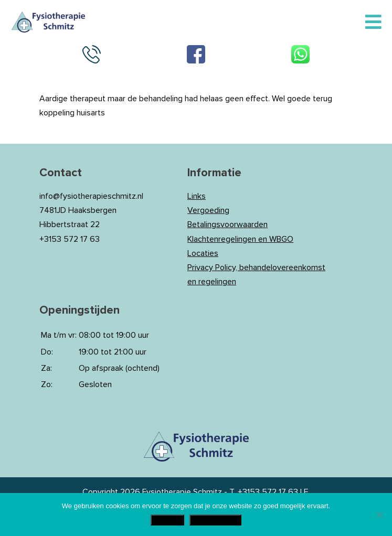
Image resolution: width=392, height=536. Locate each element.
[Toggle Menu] (373, 23)
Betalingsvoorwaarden (227, 224)
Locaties (203, 253)
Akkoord (168, 520)
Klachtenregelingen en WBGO (240, 239)
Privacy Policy (215, 520)
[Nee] (379, 514)
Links (197, 196)
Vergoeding (208, 210)
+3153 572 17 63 (268, 492)
